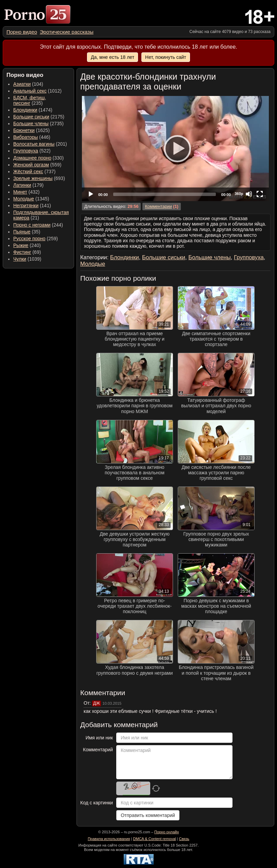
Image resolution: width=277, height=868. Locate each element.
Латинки (22, 185)
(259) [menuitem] (36, 239)
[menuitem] (22, 32)
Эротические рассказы (67, 32)
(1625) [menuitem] (31, 130)
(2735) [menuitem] (38, 124)
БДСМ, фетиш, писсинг (30, 100)
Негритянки (26, 206)
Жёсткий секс (28, 171)
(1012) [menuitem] (37, 91)
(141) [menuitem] (32, 206)
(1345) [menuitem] (31, 199)
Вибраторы (25, 137)
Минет (20, 192)
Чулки (20, 259)
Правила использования (109, 839)
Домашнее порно (32, 158)
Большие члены (31, 124)
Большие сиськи (31, 117)
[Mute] (249, 194)
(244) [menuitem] (38, 225)
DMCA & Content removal (155, 839)
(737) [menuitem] (34, 171)
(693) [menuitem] (39, 178)
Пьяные (22, 232)
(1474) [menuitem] (33, 110)
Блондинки (25, 110)
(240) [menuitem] (27, 245)
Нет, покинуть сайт (166, 57)
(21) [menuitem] (41, 215)
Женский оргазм (31, 165)
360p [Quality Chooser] (239, 194)
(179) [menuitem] (28, 185)
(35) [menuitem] (27, 232)
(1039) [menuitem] (27, 259)
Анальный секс (30, 91)
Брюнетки (24, 130)
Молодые (24, 199)
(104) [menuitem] (28, 84)
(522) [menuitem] (32, 151)
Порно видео (22, 32)
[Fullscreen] (260, 194)
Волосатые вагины (34, 144)
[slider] (165, 194)
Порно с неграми (32, 225)
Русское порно (29, 239)
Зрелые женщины (33, 178)
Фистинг (22, 252)
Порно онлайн (167, 832)
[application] (175, 149)
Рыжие (21, 245)
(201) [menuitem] (40, 144)
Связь (184, 839)
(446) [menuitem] (32, 137)
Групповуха (26, 151)
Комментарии (158, 207)
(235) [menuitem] (30, 100)
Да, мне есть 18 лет (112, 57)
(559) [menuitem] (37, 165)
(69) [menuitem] (27, 252)
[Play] (175, 148)
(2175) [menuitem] (39, 117)
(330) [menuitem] (39, 158)
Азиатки (22, 84)
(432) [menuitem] (27, 192)
